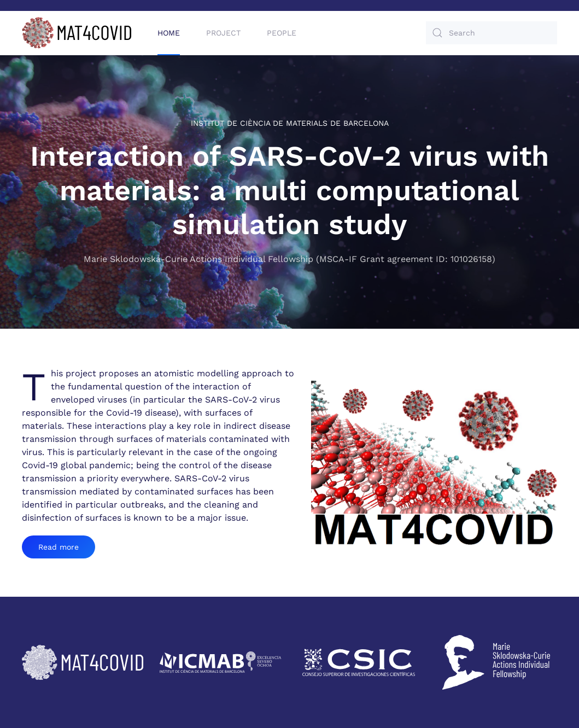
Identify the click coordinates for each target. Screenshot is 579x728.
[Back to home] (77, 33)
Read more (59, 547)
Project (223, 33)
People (282, 33)
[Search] (492, 33)
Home (169, 33)
